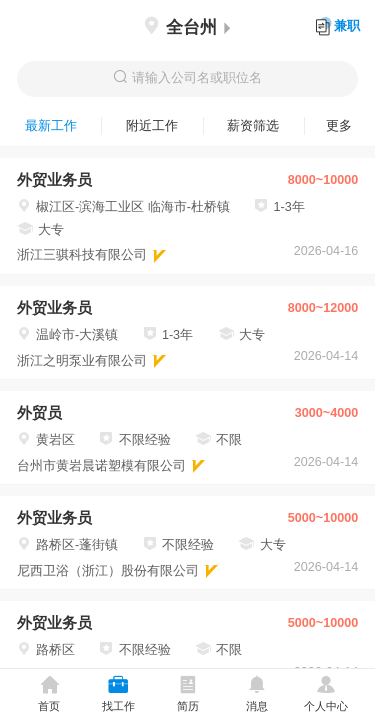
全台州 (187, 27)
